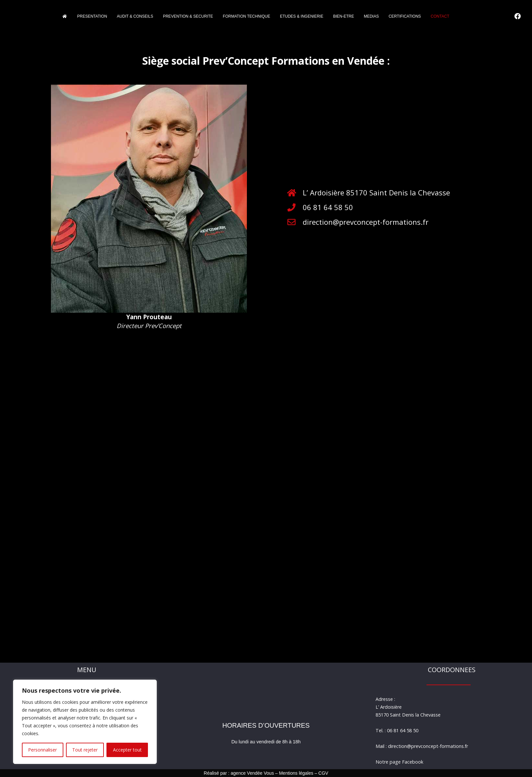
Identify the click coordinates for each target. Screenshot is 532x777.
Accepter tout (127, 750)
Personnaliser (42, 750)
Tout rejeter (85, 750)
